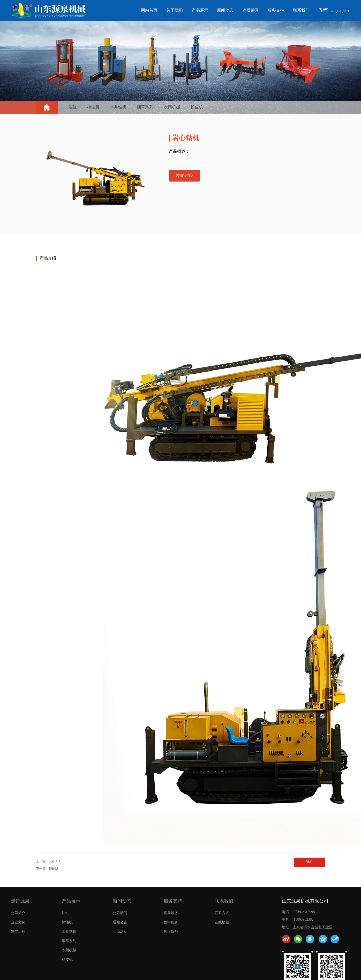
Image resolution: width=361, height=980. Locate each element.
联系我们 (302, 10)
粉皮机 (197, 107)
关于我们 (175, 10)
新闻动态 (225, 10)
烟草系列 (145, 107)
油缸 (73, 107)
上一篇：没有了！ (49, 861)
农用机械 (172, 107)
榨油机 (93, 107)
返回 (309, 862)
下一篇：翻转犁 (47, 869)
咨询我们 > (184, 176)
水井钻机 (118, 107)
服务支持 (276, 10)
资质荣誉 (251, 10)
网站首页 (149, 10)
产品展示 (200, 10)
